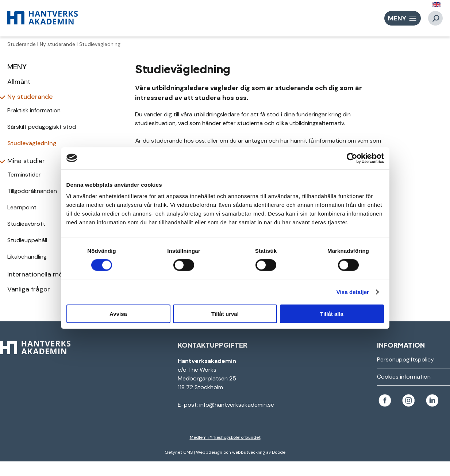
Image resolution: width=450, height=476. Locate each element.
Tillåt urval (225, 314)
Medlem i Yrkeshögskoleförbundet (225, 437)
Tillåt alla (332, 314)
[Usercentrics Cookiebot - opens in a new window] (352, 158)
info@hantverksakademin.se (237, 405)
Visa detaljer (353, 292)
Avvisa (118, 314)
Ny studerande (57, 44)
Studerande (22, 44)
